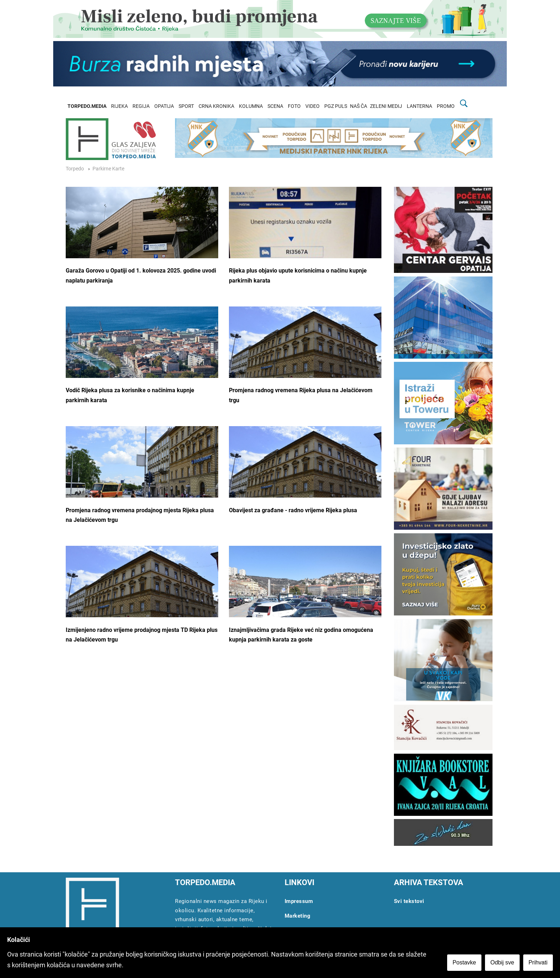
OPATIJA (164, 106)
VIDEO (312, 106)
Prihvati (538, 962)
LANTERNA (419, 106)
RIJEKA (119, 106)
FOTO (294, 106)
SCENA (275, 106)
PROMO (446, 106)
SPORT (186, 106)
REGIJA (141, 106)
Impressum (299, 901)
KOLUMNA (251, 106)
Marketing (298, 916)
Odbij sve (502, 962)
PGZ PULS (336, 106)
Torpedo (75, 169)
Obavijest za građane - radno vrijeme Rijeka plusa (293, 510)
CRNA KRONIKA (216, 106)
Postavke (464, 962)
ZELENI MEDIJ (386, 106)
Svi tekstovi (409, 901)
